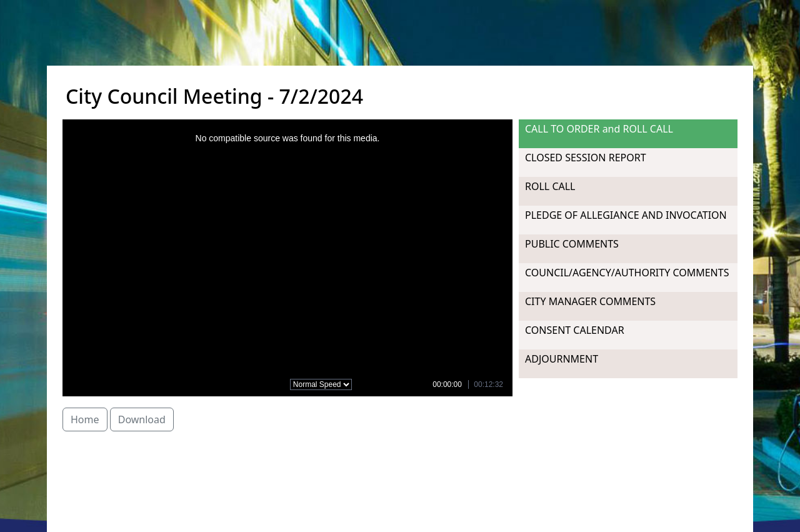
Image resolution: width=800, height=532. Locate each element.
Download (142, 419)
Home (85, 419)
